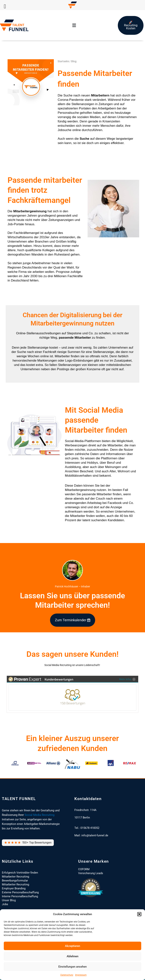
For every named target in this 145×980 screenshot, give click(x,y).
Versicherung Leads (91, 873)
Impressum (81, 975)
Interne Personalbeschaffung (20, 896)
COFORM (84, 869)
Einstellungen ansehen (72, 967)
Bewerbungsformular (15, 881)
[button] (139, 914)
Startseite (63, 61)
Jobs (5, 904)
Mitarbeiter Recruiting (15, 877)
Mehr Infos (128, 679)
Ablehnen (72, 956)
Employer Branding (14, 888)
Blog (74, 61)
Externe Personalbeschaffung (20, 892)
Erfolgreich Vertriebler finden (20, 873)
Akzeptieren (72, 946)
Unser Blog (9, 900)
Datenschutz (67, 975)
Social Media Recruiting (39, 815)
